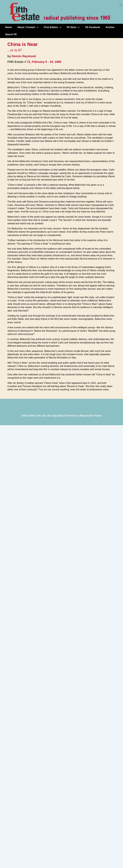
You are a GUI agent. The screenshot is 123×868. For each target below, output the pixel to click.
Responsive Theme (91, 416)
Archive (110, 27)
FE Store (74, 27)
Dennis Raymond (24, 56)
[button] (121, 6)
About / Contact (28, 27)
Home (8, 27)
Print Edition (53, 27)
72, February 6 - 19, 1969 (44, 62)
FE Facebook (93, 27)
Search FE (11, 34)
